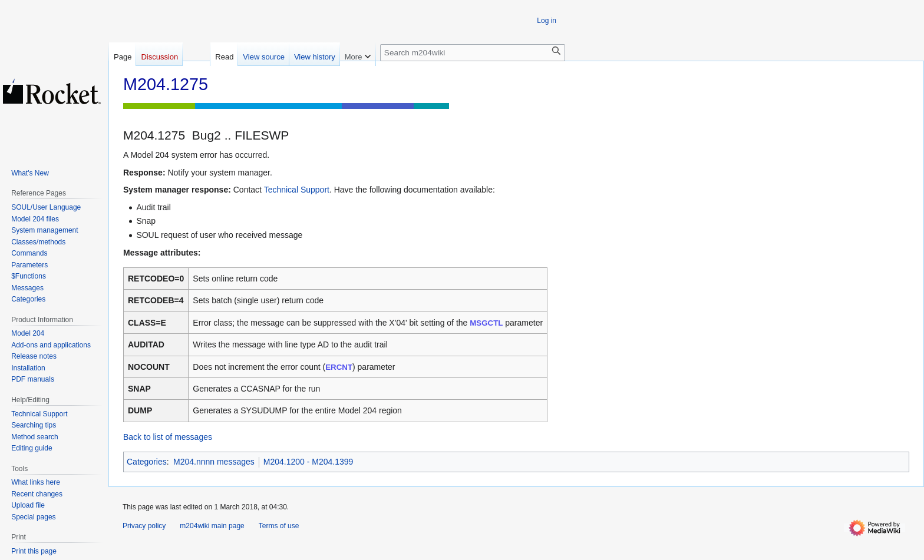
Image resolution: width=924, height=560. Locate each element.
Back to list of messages (168, 437)
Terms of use (279, 526)
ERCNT (339, 367)
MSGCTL (486, 323)
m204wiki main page (212, 526)
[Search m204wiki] (473, 53)
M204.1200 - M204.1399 (308, 462)
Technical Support (297, 190)
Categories (147, 462)
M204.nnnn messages (214, 462)
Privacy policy (144, 526)
